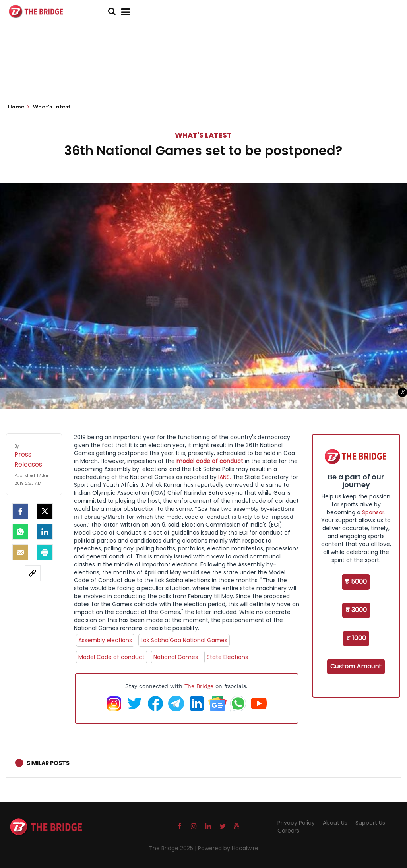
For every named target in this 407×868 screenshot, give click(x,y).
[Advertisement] (203, 72)
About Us (335, 823)
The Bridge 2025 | (173, 848)
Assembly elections (105, 640)
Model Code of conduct (111, 657)
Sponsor (373, 512)
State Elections (227, 657)
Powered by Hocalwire (228, 848)
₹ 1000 (356, 638)
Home (19, 107)
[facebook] (20, 511)
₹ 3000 (356, 610)
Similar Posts (48, 763)
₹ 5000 (356, 582)
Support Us (370, 823)
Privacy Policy (296, 823)
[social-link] (33, 573)
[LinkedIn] (45, 532)
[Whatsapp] (20, 532)
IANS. (225, 477)
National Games (176, 657)
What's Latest (203, 135)
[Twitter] (45, 511)
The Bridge (199, 686)
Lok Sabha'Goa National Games (184, 640)
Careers (288, 831)
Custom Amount (356, 666)
